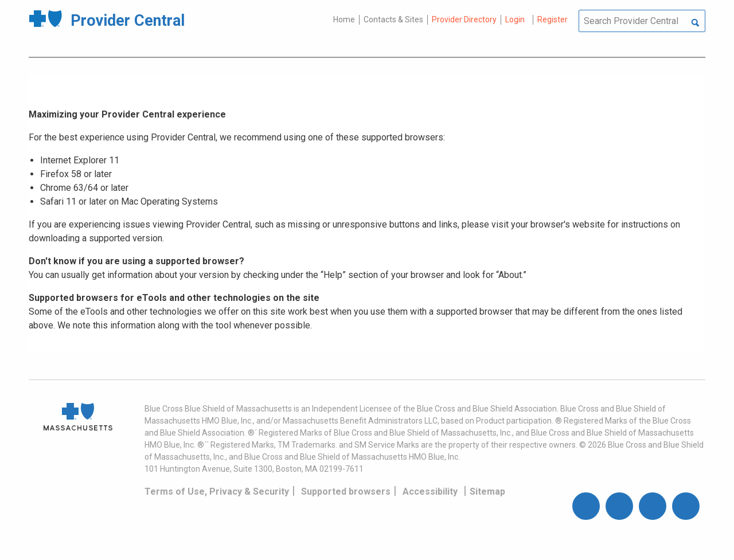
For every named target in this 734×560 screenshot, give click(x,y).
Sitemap (487, 492)
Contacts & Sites (393, 19)
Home (344, 19)
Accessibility (430, 492)
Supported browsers (346, 492)
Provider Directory (464, 19)
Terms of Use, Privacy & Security (217, 492)
